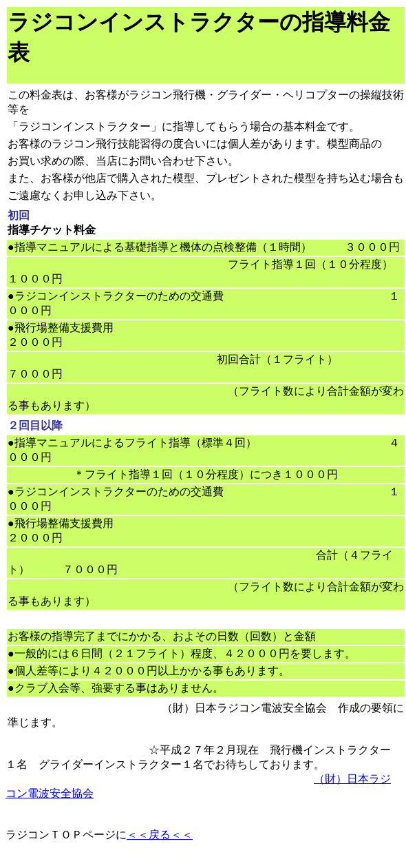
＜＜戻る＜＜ (160, 835)
